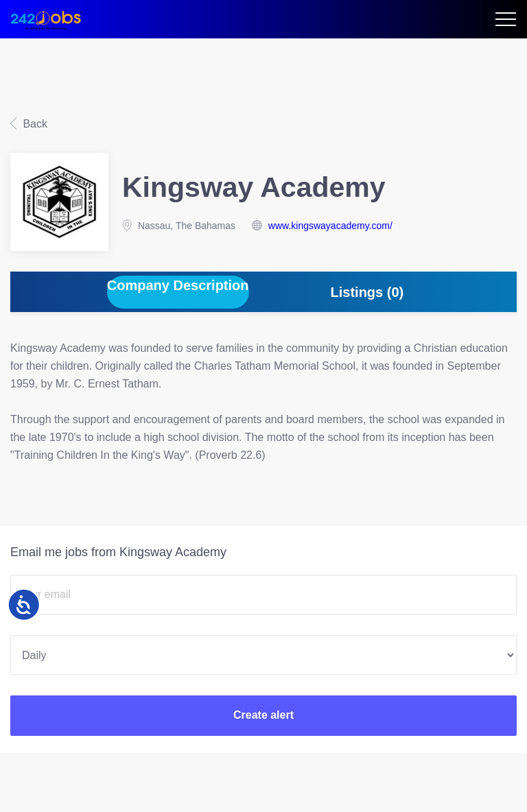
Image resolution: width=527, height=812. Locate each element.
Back (34, 124)
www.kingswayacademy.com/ (330, 226)
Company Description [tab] (178, 285)
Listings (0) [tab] (367, 292)
